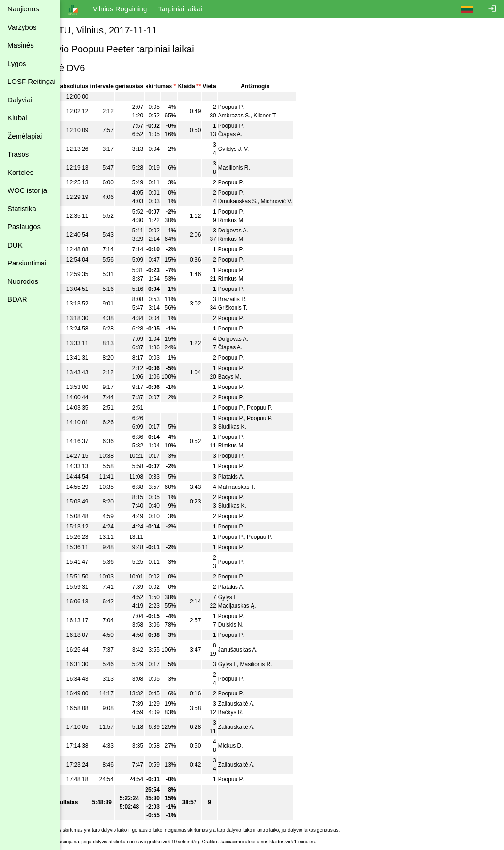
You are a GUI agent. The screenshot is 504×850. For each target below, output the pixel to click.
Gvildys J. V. (263, 149)
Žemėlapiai (25, 136)
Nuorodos (23, 281)
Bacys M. (259, 377)
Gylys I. (257, 597)
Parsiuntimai (27, 263)
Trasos (18, 154)
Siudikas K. (262, 427)
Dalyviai (20, 100)
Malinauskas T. (266, 487)
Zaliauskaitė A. (266, 704)
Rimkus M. (261, 220)
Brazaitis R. (262, 299)
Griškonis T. (262, 308)
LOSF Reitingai (32, 81)
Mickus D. (260, 746)
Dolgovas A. (263, 231)
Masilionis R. (264, 168)
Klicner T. (295, 116)
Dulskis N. (260, 625)
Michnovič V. (306, 201)
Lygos (17, 63)
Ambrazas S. (264, 116)
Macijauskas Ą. (267, 606)
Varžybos (22, 27)
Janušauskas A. (268, 650)
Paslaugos (24, 227)
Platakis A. (261, 477)
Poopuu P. (261, 107)
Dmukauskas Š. (268, 201)
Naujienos (23, 9)
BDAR (17, 299)
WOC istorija (27, 190)
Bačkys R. (260, 712)
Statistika (22, 209)
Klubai (17, 118)
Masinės (21, 45)
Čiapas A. (260, 134)
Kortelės (20, 172)
